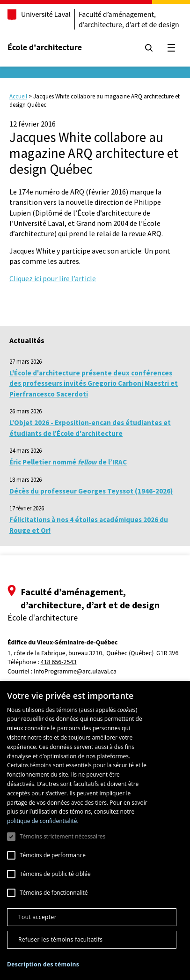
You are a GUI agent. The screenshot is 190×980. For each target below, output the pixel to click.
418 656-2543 (59, 662)
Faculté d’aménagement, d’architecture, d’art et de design (129, 20)
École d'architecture (45, 48)
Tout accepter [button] (37, 917)
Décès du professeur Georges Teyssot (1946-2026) (91, 491)
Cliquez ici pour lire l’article (53, 278)
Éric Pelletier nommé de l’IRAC (68, 462)
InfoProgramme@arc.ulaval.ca (75, 672)
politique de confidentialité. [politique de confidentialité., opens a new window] (43, 821)
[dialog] (95, 830)
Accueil (18, 96)
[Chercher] (149, 48)
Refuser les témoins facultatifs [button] (60, 939)
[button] (43, 964)
